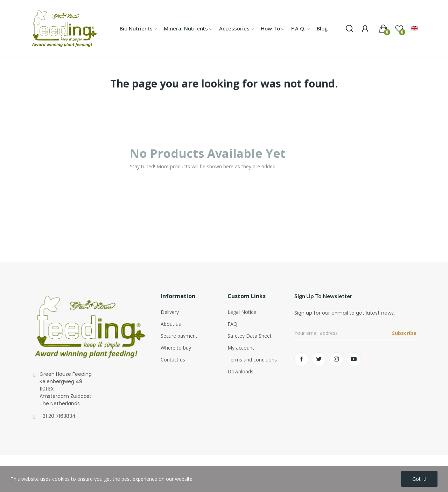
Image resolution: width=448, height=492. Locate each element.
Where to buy (176, 348)
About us (171, 324)
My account (241, 348)
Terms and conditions (252, 360)
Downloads (240, 371)
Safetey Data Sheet (250, 336)
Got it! (419, 479)
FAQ (232, 324)
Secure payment (179, 336)
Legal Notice (242, 312)
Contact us (173, 360)
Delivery (170, 312)
